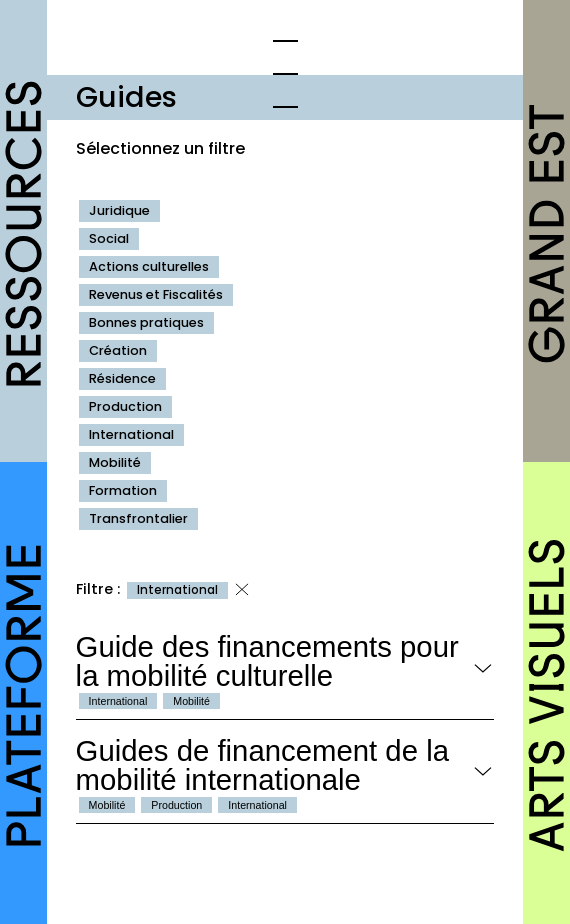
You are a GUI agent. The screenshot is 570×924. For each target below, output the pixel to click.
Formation (123, 490)
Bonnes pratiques (146, 322)
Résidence (122, 378)
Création (118, 350)
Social (109, 238)
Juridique (119, 210)
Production (125, 406)
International (131, 434)
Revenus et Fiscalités (156, 294)
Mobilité (115, 462)
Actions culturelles (149, 266)
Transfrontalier (138, 518)
